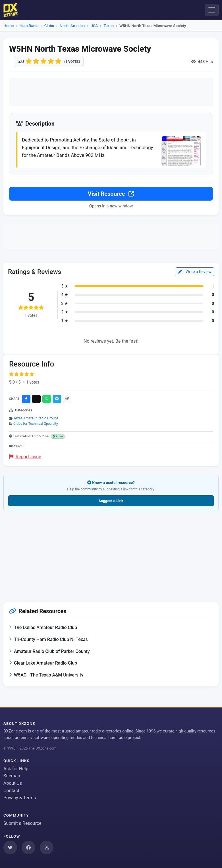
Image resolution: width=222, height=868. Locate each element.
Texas (109, 26)
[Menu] (212, 10)
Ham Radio (29, 26)
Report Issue (25, 457)
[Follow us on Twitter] (10, 848)
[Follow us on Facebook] (28, 848)
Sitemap (12, 776)
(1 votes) (72, 62)
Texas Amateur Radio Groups (36, 418)
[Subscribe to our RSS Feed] (47, 848)
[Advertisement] (111, 92)
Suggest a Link (111, 501)
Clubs (49, 26)
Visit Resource (111, 194)
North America (72, 26)
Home (9, 26)
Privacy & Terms (20, 798)
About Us (13, 783)
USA (94, 26)
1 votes (33, 382)
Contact (11, 791)
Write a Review (195, 272)
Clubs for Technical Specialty (36, 424)
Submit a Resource (22, 823)
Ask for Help (16, 769)
